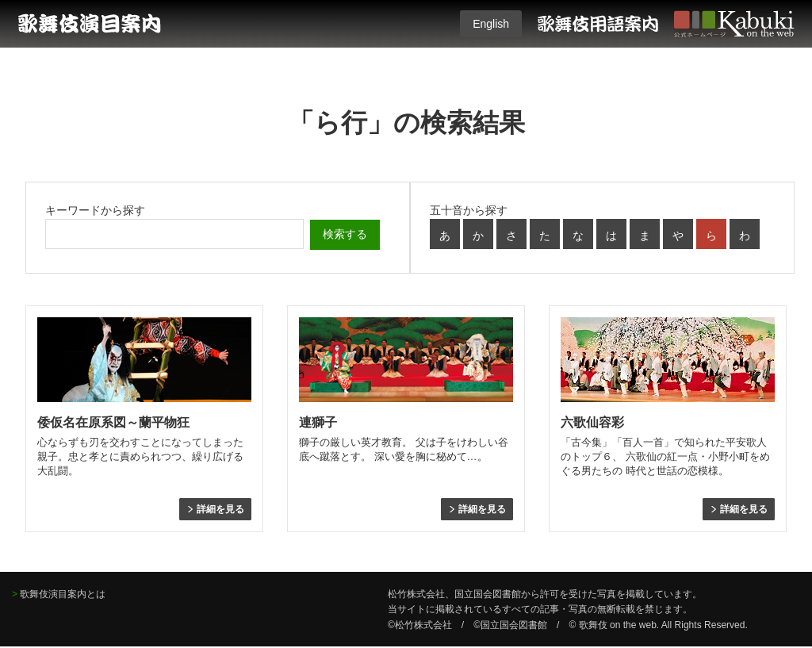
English (491, 24)
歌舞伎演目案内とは (63, 594)
